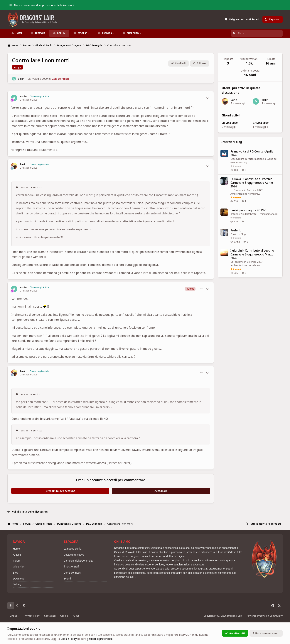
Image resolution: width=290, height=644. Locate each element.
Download (19, 579)
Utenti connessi (72, 573)
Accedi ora (161, 491)
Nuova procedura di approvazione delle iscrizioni (42, 5)
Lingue (15, 616)
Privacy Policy (32, 616)
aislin (21, 79)
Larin (23, 164)
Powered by (265, 616)
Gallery (17, 584)
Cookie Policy (69, 639)
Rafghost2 (236, 214)
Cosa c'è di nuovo (74, 555)
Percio (234, 234)
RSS (76, 616)
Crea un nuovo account (60, 491)
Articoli (17, 555)
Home (16, 549)
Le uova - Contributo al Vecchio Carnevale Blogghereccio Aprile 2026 (252, 183)
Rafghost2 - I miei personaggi (262, 214)
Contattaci (50, 616)
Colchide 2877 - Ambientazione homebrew (247, 263)
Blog (243, 234)
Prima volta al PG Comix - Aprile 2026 (252, 153)
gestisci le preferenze (100, 639)
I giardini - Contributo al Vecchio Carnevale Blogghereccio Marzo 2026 (252, 254)
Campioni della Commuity (78, 561)
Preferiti (236, 230)
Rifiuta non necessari (266, 633)
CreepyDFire (237, 159)
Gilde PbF (19, 567)
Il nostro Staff (71, 567)
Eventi (67, 579)
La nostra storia (73, 549)
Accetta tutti (235, 633)
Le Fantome (237, 190)
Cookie (64, 616)
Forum (17, 561)
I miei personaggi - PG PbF (248, 210)
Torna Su (275, 524)
